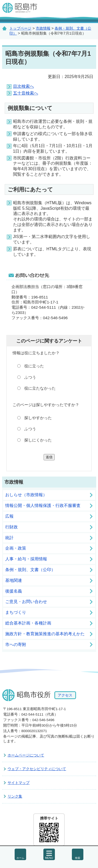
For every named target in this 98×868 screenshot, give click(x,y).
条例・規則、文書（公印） (30, 570)
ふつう (30, 377)
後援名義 (14, 591)
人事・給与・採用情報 (26, 559)
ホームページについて (26, 755)
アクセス (65, 695)
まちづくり (16, 612)
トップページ (20, 28)
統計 (9, 538)
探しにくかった (38, 440)
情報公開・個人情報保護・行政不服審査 (43, 505)
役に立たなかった (40, 388)
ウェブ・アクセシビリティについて (37, 769)
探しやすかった (38, 418)
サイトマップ (19, 783)
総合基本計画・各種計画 (28, 623)
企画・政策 (16, 548)
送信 (49, 457)
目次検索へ (24, 86)
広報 (9, 516)
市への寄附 (16, 645)
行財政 (11, 527)
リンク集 (15, 796)
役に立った (34, 366)
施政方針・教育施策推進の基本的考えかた (45, 634)
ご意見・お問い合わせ (26, 602)
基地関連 (14, 580)
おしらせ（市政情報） (26, 495)
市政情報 (43, 28)
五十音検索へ (26, 93)
